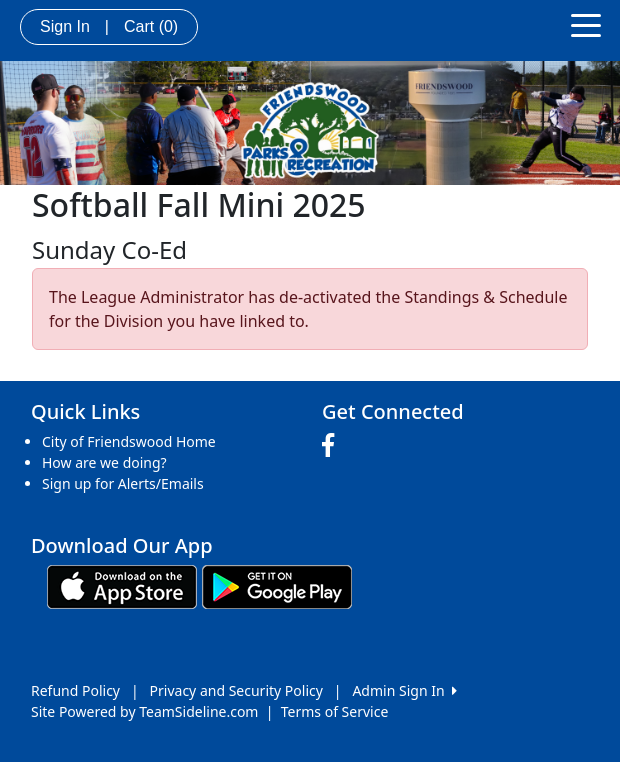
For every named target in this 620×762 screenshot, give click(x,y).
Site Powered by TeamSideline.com (144, 711)
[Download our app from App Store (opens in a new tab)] (122, 585)
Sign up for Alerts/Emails (123, 483)
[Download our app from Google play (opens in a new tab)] (277, 585)
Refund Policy (75, 690)
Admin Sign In (404, 690)
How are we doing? (104, 462)
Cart (151, 26)
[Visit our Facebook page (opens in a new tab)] (333, 446)
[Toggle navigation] (586, 24)
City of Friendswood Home (129, 441)
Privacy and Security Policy (236, 690)
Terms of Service (335, 711)
